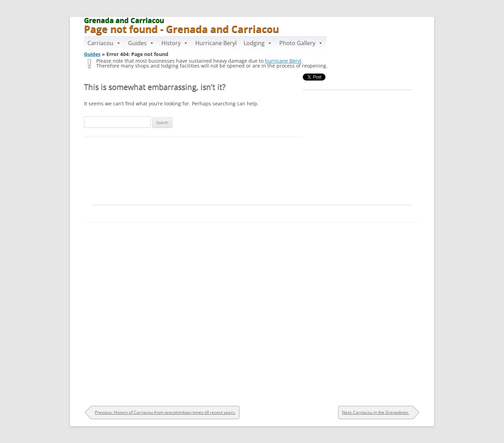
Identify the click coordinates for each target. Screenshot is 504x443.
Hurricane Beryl (216, 43)
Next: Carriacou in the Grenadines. (376, 412)
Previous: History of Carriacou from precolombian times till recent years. (165, 412)
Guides (141, 43)
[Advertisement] (252, 212)
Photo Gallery (301, 43)
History (175, 43)
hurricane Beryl (283, 61)
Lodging (258, 43)
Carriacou (104, 43)
